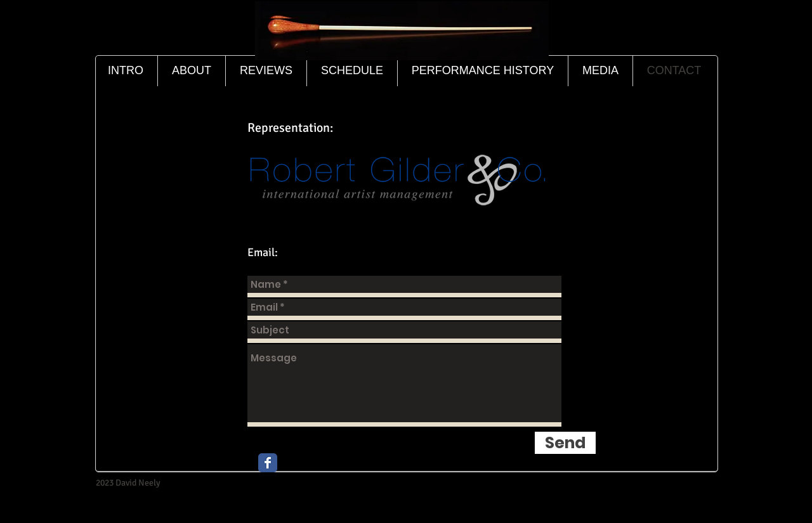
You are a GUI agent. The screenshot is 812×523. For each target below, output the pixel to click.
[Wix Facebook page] (268, 463)
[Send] (565, 443)
